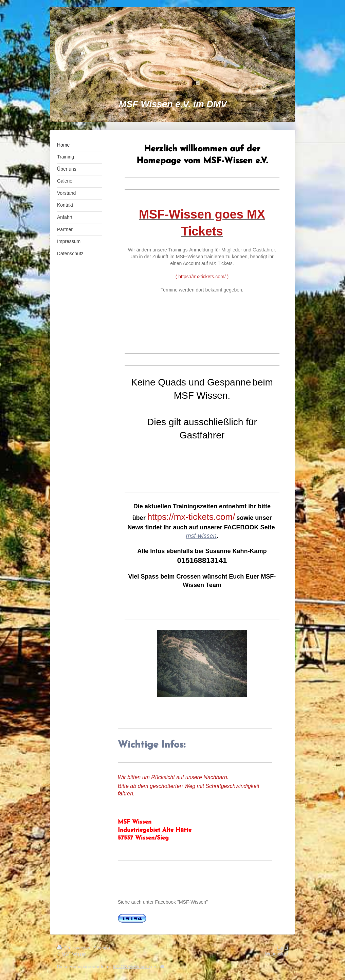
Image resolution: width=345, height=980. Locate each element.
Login (283, 948)
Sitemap (102, 948)
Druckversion (74, 948)
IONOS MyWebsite (131, 967)
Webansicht (276, 954)
